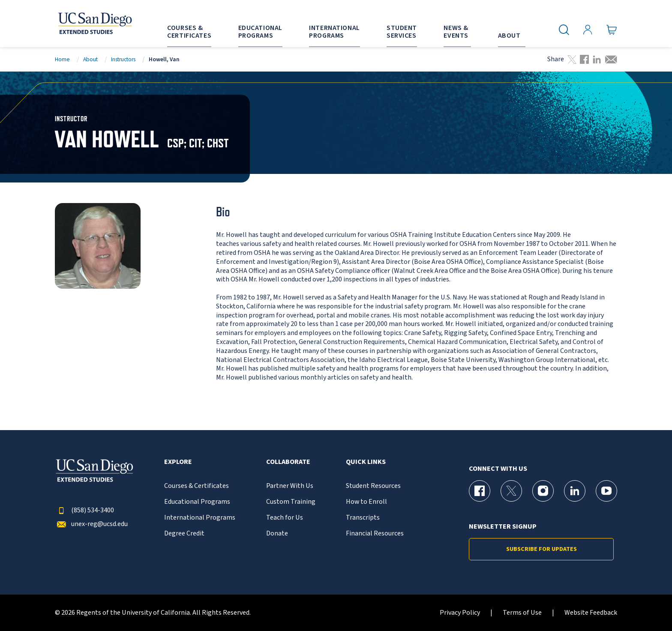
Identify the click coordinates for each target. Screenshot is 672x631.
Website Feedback (591, 613)
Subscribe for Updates (541, 549)
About (90, 59)
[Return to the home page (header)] (94, 24)
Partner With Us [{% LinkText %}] (290, 486)
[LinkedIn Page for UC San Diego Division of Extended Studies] (575, 491)
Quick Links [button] (366, 462)
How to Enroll (366, 502)
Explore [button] (178, 462)
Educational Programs (197, 502)
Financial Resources (375, 534)
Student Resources (373, 486)
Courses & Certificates (196, 486)
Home (62, 59)
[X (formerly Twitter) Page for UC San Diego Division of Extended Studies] (511, 491)
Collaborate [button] (288, 462)
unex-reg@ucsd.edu (91, 524)
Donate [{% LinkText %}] (277, 534)
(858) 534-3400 (84, 510)
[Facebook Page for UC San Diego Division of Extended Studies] (480, 491)
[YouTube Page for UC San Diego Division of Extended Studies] (606, 491)
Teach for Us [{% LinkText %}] (285, 518)
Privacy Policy (460, 613)
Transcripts (363, 518)
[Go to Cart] (612, 30)
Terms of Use (522, 613)
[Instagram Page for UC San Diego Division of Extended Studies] (543, 491)
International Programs (200, 518)
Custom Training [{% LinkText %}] (291, 502)
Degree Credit (184, 534)
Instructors (123, 59)
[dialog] (646, 605)
